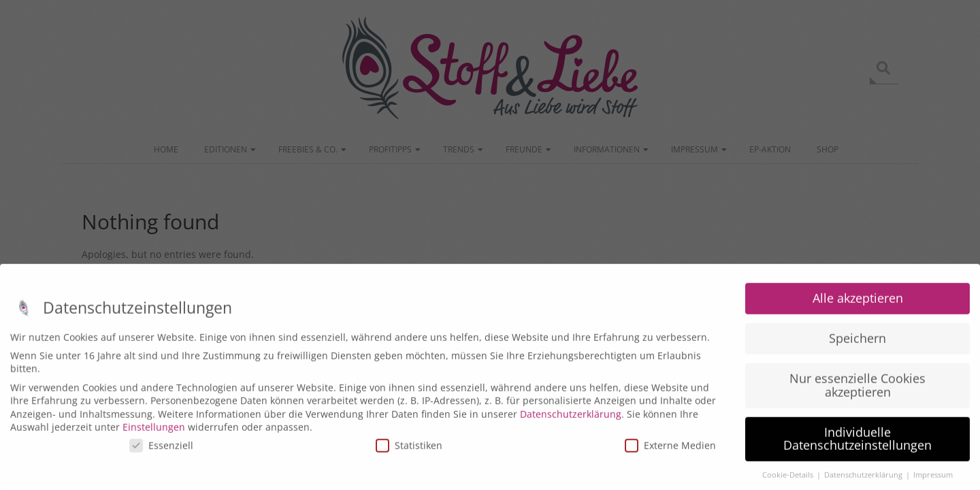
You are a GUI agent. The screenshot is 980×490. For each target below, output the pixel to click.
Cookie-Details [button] (789, 481)
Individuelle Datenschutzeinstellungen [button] (857, 444)
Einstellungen (154, 433)
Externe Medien (670, 451)
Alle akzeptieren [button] (858, 304)
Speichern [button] (857, 344)
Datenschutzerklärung (571, 420)
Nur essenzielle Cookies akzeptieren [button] (857, 391)
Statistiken (409, 451)
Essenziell (161, 451)
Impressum (933, 481)
